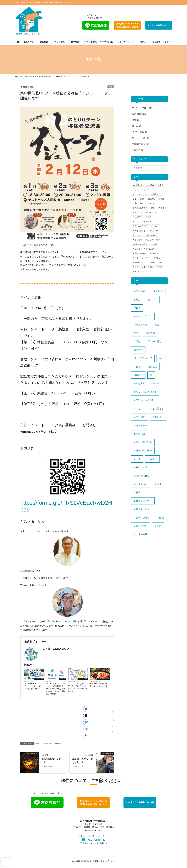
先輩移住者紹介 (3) (141, 144)
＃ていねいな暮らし (141, 226)
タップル (136, 190)
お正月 (161, 185)
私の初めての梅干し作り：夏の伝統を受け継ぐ (99, 685)
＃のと (156, 226)
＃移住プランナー (159, 258)
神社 (153, 208)
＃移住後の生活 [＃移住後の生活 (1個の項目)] (142, 509)
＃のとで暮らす (139, 231)
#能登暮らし (138, 185)
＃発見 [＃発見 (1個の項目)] (158, 484)
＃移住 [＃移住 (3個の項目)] (137, 492)
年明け (161, 199)
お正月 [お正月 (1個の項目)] (137, 300)
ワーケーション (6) (141, 138)
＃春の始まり (149, 249)
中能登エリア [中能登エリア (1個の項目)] (140, 325)
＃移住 (145, 258)
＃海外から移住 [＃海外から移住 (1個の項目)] (142, 476)
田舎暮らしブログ (140, 208)
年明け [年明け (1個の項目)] (137, 341)
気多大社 (151, 203)
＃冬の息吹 (137, 240)
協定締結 (151, 199)
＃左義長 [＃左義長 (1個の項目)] (152, 459)
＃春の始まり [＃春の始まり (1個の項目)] (140, 467)
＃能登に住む (147, 267)
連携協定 (136, 212)
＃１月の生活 (138, 272)
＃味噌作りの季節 (140, 244)
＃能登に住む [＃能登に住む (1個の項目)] (140, 526)
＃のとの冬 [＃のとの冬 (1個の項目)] (139, 417)
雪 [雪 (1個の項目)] (151, 375)
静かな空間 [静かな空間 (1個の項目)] (139, 383)
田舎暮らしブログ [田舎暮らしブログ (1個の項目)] (143, 358)
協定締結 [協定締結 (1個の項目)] (150, 333)
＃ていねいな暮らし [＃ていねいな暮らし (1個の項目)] (144, 400)
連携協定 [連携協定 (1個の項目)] (152, 367)
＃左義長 (136, 249)
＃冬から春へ (151, 235)
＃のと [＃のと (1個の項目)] (137, 408)
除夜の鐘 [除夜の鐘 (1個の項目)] (138, 375)
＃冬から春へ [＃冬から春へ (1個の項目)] (140, 425)
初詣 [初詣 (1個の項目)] (157, 325)
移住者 (161, 208)
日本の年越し (138, 203)
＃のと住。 (137, 235)
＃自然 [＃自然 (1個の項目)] (158, 526)
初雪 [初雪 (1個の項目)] (136, 333)
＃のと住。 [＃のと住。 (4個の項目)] (158, 417)
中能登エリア (157, 194)
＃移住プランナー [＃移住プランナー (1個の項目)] (143, 501)
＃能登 (135, 267)
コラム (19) (137, 126)
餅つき (148, 217)
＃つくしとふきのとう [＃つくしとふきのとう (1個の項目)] (145, 392)
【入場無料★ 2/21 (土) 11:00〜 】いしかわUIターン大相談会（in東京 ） (34, 686)
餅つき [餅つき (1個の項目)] (156, 383)
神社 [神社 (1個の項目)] (161, 358)
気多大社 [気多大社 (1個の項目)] (138, 350)
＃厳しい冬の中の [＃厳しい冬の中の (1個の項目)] (143, 442)
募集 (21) (136, 120)
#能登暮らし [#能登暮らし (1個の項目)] (140, 291)
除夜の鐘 (147, 212)
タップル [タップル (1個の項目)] (152, 300)
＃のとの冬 (154, 231)
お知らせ (63, 679)
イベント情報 (39, 679)
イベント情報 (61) (140, 132)
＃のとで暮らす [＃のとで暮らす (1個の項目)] (156, 408)
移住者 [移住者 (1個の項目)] (137, 367)
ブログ (147, 190)
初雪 (142, 199)
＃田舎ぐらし (155, 253)
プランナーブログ (104, 679)
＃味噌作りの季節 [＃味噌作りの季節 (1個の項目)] (143, 451)
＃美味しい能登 (156, 262)
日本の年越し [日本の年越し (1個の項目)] (155, 341)
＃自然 (159, 267)
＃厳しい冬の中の (153, 240)
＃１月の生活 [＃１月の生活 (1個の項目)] (140, 534)
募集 (111, 87)
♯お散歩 (150, 185)
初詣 (135, 199)
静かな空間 (137, 217)
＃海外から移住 (139, 253)
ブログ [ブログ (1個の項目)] (137, 308)
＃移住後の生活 (139, 262)
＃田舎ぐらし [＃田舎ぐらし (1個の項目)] (140, 484)
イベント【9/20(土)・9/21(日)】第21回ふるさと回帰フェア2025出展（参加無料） (78, 687)
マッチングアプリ (140, 194)
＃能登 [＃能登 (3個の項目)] (160, 518)
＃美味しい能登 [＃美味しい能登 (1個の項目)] (142, 518)
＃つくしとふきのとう (142, 222)
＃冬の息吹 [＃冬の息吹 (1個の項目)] (139, 434)
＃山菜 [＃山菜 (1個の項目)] (137, 459)
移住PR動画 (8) (139, 114)
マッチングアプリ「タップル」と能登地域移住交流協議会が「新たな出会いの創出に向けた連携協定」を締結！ (56, 689)
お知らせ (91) (138, 150)
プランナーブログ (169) (143, 108)
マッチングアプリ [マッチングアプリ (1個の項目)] (143, 316)
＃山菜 (154, 244)
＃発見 (135, 258)
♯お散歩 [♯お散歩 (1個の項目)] (158, 291)
